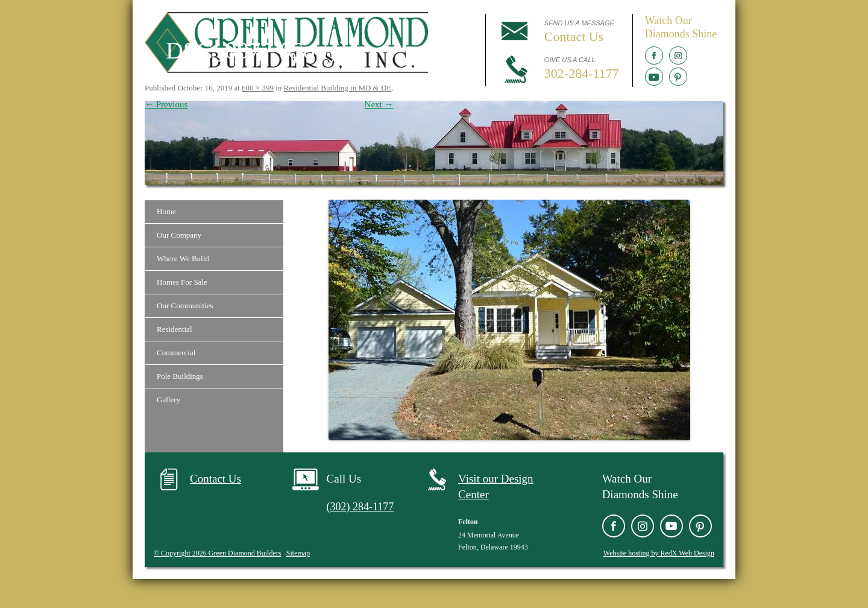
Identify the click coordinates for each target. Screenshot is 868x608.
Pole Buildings (180, 376)
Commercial (176, 353)
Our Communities (185, 306)
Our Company (179, 235)
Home (166, 211)
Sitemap (298, 553)
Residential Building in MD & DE (338, 88)
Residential (175, 329)
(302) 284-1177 (360, 507)
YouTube (654, 77)
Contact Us (215, 479)
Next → (379, 104)
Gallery (168, 400)
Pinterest (678, 77)
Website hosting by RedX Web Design (659, 553)
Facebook (654, 55)
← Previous (166, 104)
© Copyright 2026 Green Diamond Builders (217, 553)
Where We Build (183, 258)
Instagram (678, 55)
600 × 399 (258, 88)
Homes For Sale (182, 282)
